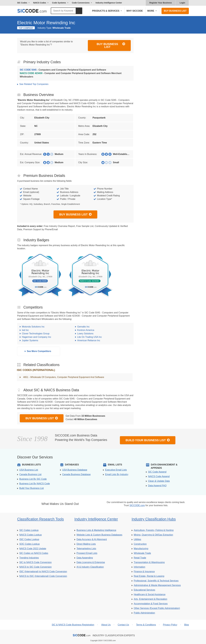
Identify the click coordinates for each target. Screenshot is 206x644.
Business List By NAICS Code (35, 484)
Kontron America (86, 330)
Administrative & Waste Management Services (157, 585)
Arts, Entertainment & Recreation (150, 599)
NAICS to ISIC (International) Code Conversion (43, 576)
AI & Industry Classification (90, 567)
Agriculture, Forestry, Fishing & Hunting (154, 530)
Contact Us (123, 625)
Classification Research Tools (40, 519)
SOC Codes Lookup (29, 544)
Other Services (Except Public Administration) (157, 608)
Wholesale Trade (142, 553)
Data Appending (85, 558)
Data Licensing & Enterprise (91, 562)
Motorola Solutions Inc (33, 327)
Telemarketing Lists (86, 549)
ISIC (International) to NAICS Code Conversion (43, 571)
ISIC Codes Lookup (29, 539)
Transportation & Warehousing (149, 562)
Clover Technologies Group (36, 334)
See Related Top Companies (34, 84)
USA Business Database (75, 470)
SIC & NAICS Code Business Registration (73, 625)
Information (139, 567)
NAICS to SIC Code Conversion (35, 567)
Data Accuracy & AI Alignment (92, 539)
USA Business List (29, 470)
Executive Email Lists (116, 470)
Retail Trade (140, 558)
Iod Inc (25, 330)
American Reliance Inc (89, 340)
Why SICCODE (135, 11)
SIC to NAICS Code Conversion (35, 562)
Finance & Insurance (144, 571)
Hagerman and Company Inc (37, 337)
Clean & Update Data (159, 481)
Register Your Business (161, 3)
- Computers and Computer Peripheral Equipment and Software (63, 70)
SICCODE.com (137, 505)
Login (182, 3)
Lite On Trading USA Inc (90, 337)
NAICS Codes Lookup (31, 535)
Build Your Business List (148, 440)
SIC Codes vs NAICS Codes (34, 553)
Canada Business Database (76, 474)
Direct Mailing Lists (86, 544)
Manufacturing (141, 549)
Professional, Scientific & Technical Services (156, 581)
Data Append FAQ (157, 486)
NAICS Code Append (159, 476)
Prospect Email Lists (87, 553)
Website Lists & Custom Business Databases (99, 535)
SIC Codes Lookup (29, 530)
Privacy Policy (170, 625)
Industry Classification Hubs (154, 519)
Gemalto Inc (83, 327)
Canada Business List (30, 474)
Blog (187, 625)
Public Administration (144, 613)
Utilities (137, 539)
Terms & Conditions (146, 625)
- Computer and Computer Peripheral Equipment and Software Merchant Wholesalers (71, 75)
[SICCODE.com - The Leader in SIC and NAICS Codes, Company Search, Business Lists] (35, 11)
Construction (140, 544)
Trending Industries (29, 558)
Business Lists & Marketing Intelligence (96, 530)
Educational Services (144, 590)
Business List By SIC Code (33, 479)
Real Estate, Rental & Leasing (149, 576)
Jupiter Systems (30, 340)
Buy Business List (175, 11)
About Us (106, 625)
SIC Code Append (157, 472)
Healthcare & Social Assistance (150, 594)
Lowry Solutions (85, 334)
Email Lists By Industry (117, 474)
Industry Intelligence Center (109, 3)
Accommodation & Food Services (151, 604)
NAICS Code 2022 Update (33, 549)
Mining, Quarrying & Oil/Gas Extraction (153, 535)
